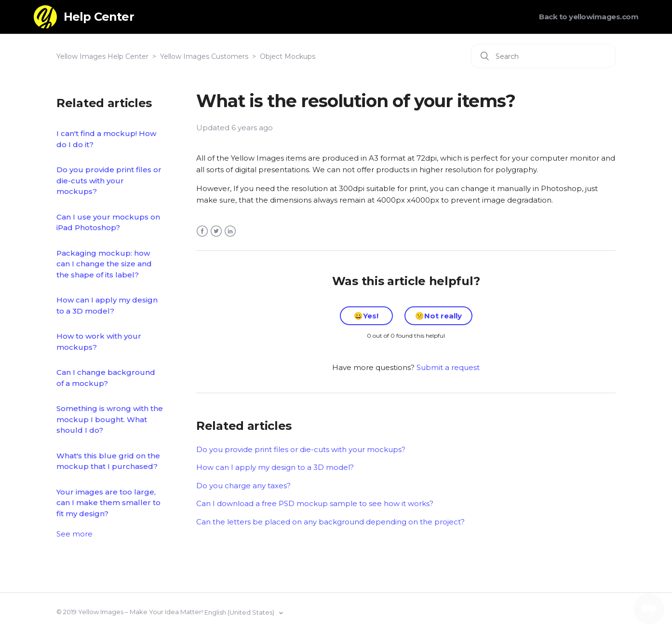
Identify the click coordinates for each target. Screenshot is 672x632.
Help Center (99, 17)
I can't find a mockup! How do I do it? (106, 139)
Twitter (216, 231)
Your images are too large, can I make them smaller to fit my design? (108, 503)
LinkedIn (230, 231)
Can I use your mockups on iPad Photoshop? (108, 222)
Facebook (202, 231)
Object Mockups (288, 56)
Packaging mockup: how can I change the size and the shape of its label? (104, 264)
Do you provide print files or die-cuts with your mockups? (109, 180)
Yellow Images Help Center (102, 56)
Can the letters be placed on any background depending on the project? (330, 522)
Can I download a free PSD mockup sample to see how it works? (315, 503)
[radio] (366, 316)
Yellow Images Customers (204, 56)
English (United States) (240, 612)
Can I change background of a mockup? (106, 378)
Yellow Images (101, 612)
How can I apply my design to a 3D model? (107, 305)
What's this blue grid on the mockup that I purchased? (108, 461)
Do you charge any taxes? (243, 486)
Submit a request (448, 367)
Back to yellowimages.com (589, 17)
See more (74, 534)
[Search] (543, 56)
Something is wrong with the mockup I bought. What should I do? (110, 419)
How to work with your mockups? (99, 342)
